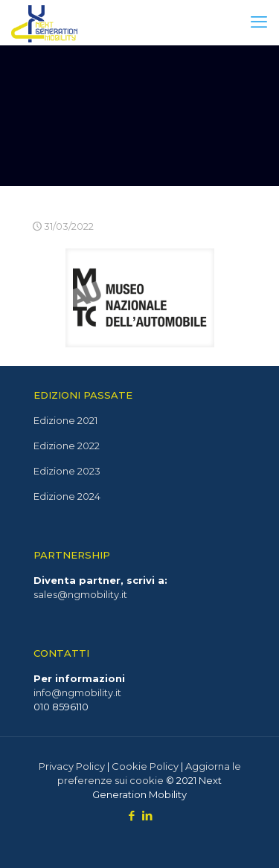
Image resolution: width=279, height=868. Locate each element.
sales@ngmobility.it (80, 594)
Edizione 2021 (65, 420)
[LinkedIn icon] (148, 816)
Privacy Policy (72, 766)
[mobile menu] (259, 22)
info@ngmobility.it (77, 692)
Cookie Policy (145, 766)
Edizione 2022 (67, 446)
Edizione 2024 (67, 496)
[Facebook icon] (132, 816)
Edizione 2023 (67, 471)
